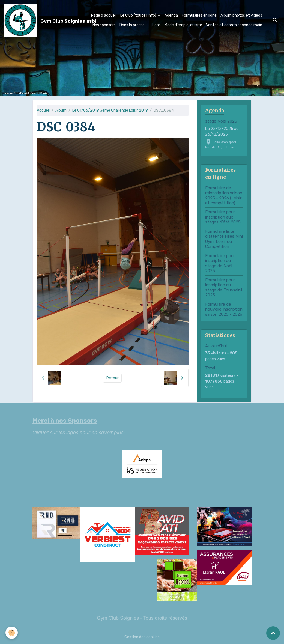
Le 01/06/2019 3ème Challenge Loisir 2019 (110, 110)
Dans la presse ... (134, 25)
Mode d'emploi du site (183, 25)
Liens (156, 25)
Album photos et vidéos (241, 15)
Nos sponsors (104, 25)
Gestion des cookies (142, 637)
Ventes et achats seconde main (234, 25)
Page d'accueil (104, 15)
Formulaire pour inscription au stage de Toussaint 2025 (224, 287)
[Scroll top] (273, 633)
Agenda (171, 15)
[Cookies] (12, 633)
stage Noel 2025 (221, 121)
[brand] (35, 20)
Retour (113, 378)
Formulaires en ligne (199, 15)
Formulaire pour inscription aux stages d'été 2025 (223, 217)
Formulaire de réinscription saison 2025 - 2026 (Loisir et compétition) (224, 196)
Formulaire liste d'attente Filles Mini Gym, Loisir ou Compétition (224, 239)
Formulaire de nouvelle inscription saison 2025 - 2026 (224, 309)
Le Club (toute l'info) (139, 15)
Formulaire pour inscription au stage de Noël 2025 (220, 263)
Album (61, 110)
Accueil (43, 110)
